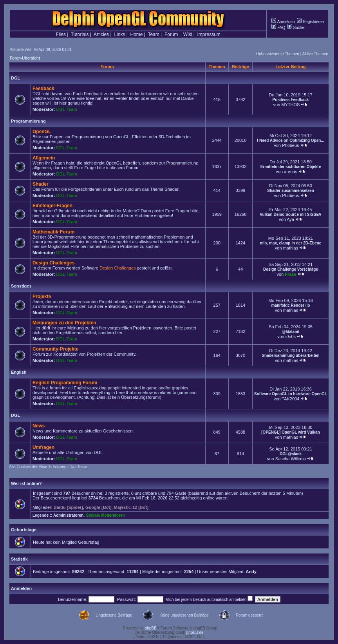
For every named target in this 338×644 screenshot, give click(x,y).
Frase (290, 274)
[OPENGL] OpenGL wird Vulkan (290, 432)
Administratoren (68, 515)
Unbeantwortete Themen (278, 54)
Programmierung (28, 121)
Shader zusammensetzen (291, 191)
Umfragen (43, 447)
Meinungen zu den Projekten (64, 323)
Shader (41, 184)
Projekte (42, 297)
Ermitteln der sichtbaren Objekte (291, 167)
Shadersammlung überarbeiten (290, 355)
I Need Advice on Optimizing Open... (290, 140)
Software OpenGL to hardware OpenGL (291, 394)
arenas (291, 172)
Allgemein (44, 158)
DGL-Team (67, 109)
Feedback (43, 89)
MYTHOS (290, 105)
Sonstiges (21, 286)
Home (137, 34)
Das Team (78, 467)
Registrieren (310, 22)
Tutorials (80, 34)
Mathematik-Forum (53, 232)
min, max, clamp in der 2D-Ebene (291, 243)
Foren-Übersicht (25, 58)
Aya (290, 219)
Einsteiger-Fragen (52, 206)
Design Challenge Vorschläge (291, 269)
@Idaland (291, 332)
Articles (101, 34)
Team (153, 34)
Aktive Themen (315, 54)
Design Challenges (53, 263)
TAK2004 (290, 399)
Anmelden (283, 22)
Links (119, 34)
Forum (171, 34)
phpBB (151, 628)
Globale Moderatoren (105, 515)
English (19, 372)
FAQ (278, 28)
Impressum (209, 34)
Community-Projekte (55, 349)
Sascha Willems (291, 459)
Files (61, 34)
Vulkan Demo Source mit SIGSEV (290, 214)
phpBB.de (195, 632)
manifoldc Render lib (291, 305)
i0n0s (291, 336)
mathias (291, 248)
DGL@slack (291, 454)
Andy (251, 572)
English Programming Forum (65, 383)
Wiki (188, 34)
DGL (15, 78)
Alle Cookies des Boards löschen (38, 467)
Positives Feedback (291, 100)
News (39, 426)
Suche (296, 28)
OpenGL (42, 132)
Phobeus (290, 145)
